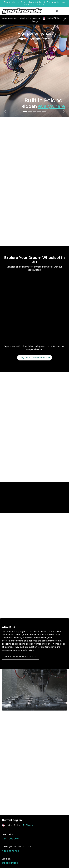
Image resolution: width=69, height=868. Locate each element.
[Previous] (5, 111)
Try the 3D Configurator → (35, 358)
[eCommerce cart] (57, 11)
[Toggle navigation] (64, 11)
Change (28, 825)
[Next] (64, 111)
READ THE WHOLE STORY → (20, 657)
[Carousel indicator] (25, 112)
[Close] (64, 20)
